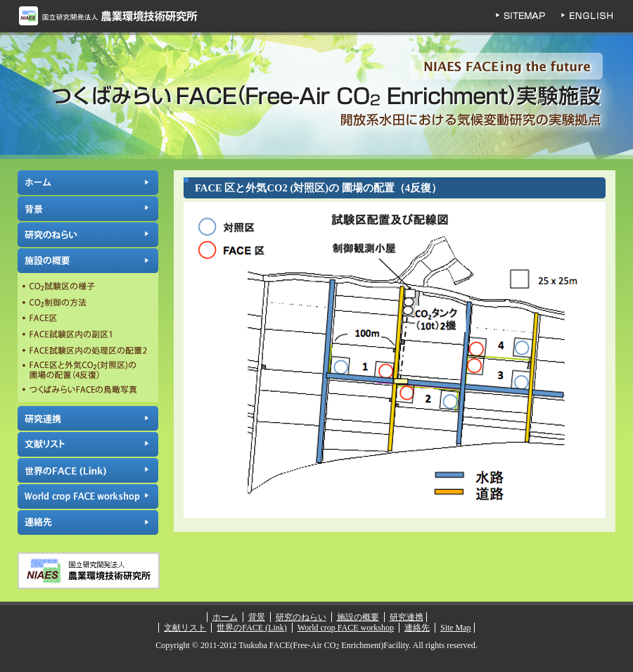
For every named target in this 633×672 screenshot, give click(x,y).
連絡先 (88, 522)
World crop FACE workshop (88, 496)
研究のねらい (88, 235)
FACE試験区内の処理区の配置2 (88, 350)
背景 (88, 209)
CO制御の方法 (88, 303)
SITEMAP (527, 16)
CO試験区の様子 (88, 288)
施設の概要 (88, 261)
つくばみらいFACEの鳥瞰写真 (88, 391)
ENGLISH (598, 16)
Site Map (456, 628)
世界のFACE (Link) (88, 470)
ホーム (88, 183)
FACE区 (88, 319)
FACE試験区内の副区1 (88, 334)
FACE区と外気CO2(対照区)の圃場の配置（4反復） (88, 370)
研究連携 (88, 418)
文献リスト (88, 444)
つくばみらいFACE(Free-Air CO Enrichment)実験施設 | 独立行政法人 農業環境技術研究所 (316, 96)
